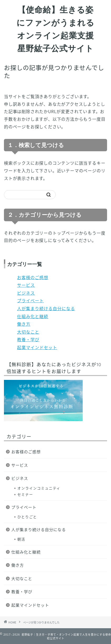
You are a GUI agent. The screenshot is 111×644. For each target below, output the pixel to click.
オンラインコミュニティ (39, 488)
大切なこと (28, 332)
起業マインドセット (37, 347)
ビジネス (26, 293)
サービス (26, 285)
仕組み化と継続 (33, 316)
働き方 (24, 324)
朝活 (21, 539)
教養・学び (28, 339)
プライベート (30, 300)
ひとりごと (27, 517)
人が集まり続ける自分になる (46, 308)
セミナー (25, 494)
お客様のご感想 (33, 277)
